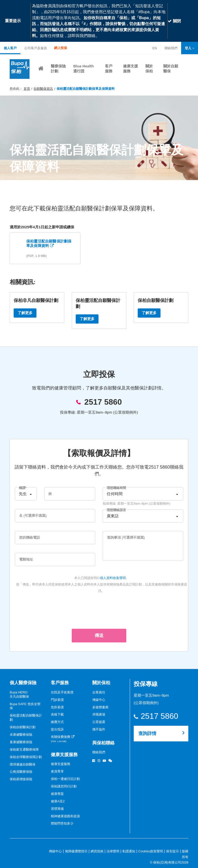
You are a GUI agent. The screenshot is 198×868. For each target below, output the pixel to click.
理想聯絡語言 (116, 510)
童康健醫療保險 (21, 742)
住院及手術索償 (62, 692)
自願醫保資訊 (43, 89)
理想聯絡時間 (116, 488)
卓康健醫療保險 (21, 735)
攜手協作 (99, 729)
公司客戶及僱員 (36, 48)
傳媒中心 (99, 700)
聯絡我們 (171, 49)
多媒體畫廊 (100, 707)
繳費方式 (57, 722)
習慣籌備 (57, 809)
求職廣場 (99, 714)
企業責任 (99, 692)
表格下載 (57, 714)
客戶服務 (60, 683)
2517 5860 (103, 402)
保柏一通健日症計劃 (65, 779)
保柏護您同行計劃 (64, 786)
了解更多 (25, 313)
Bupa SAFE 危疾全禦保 (25, 706)
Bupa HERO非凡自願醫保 (19, 694)
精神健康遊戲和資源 (65, 816)
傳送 (99, 635)
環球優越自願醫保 (23, 764)
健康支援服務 (64, 755)
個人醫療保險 (23, 683)
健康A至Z (58, 801)
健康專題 (57, 794)
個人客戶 (10, 48)
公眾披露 (99, 722)
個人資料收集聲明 (113, 578)
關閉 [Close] (174, 21)
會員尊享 (57, 771)
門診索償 (57, 700)
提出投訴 (57, 729)
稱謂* (23, 488)
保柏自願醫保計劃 (23, 727)
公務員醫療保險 (21, 772)
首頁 (27, 89)
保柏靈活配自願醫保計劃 (26, 718)
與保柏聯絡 (103, 743)
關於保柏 (101, 683)
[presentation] (99, 610)
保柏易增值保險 (21, 779)
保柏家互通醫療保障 (24, 749)
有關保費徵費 (63, 739)
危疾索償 (57, 707)
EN (155, 48)
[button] (190, 48)
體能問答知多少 (62, 823)
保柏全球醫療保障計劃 (26, 757)
